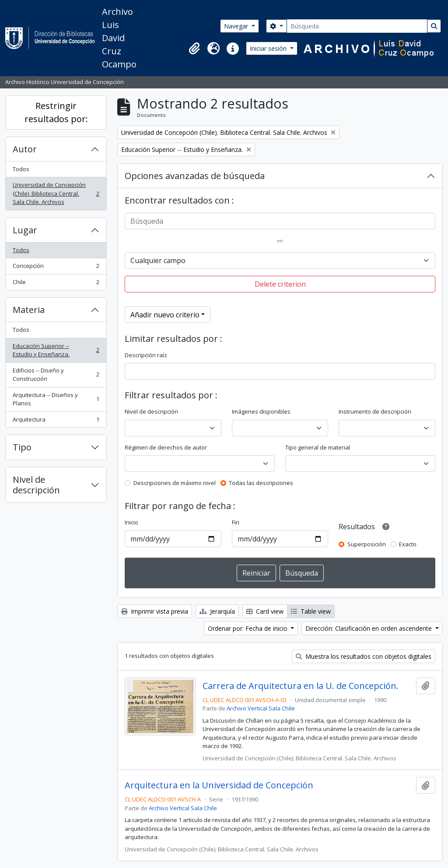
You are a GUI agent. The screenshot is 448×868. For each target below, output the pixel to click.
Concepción (56, 268)
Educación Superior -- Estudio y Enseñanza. (56, 350)
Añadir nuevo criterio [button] (165, 315)
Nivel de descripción (36, 485)
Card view (265, 611)
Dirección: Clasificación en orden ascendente (369, 628)
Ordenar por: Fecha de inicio (248, 628)
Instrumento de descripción (375, 411)
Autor (25, 149)
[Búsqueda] (357, 26)
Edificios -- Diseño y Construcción (56, 375)
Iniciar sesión (269, 48)
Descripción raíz (146, 355)
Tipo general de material (318, 447)
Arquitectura (56, 421)
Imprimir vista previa (155, 611)
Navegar (237, 26)
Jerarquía (217, 611)
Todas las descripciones (261, 483)
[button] (194, 49)
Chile (56, 284)
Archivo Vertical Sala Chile (261, 708)
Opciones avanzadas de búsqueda (195, 176)
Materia (29, 310)
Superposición (367, 544)
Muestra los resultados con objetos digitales (364, 656)
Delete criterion (280, 284)
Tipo (22, 447)
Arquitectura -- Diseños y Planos (56, 399)
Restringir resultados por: (56, 112)
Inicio (131, 522)
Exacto (408, 544)
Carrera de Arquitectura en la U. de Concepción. (301, 686)
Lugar (25, 230)
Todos (21, 169)
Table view (311, 611)
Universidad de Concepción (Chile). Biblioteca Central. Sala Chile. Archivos (56, 193)
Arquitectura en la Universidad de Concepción (219, 785)
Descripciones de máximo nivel (175, 483)
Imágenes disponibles (261, 411)
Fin (236, 522)
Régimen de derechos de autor (166, 447)
